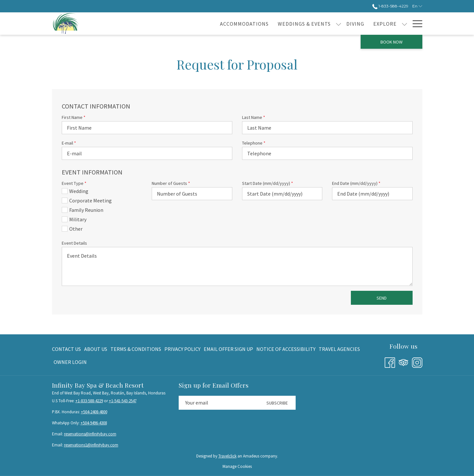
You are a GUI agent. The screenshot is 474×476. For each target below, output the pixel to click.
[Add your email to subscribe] (219, 403)
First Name (74, 117)
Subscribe (277, 403)
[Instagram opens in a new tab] (417, 362)
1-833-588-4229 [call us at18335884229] (390, 6)
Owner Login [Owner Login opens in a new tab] (70, 363)
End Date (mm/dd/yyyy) (356, 183)
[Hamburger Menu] (415, 24)
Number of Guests (171, 183)
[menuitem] (67, 349)
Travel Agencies (339, 349)
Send (382, 298)
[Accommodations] (195, 24)
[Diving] (306, 24)
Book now (391, 42)
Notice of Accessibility (286, 349)
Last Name (254, 117)
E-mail (69, 143)
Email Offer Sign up (228, 349)
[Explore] (335, 24)
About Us (96, 349)
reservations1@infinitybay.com (91, 445)
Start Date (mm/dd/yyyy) (268, 183)
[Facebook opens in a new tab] (390, 362)
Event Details (74, 243)
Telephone (254, 143)
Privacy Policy (182, 349)
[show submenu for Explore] (355, 24)
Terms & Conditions (136, 349)
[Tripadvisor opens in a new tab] (404, 362)
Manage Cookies (237, 466)
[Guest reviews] (383, 24)
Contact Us (66, 349)
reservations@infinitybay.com (90, 434)
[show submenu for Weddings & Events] (289, 24)
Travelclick (227, 456)
